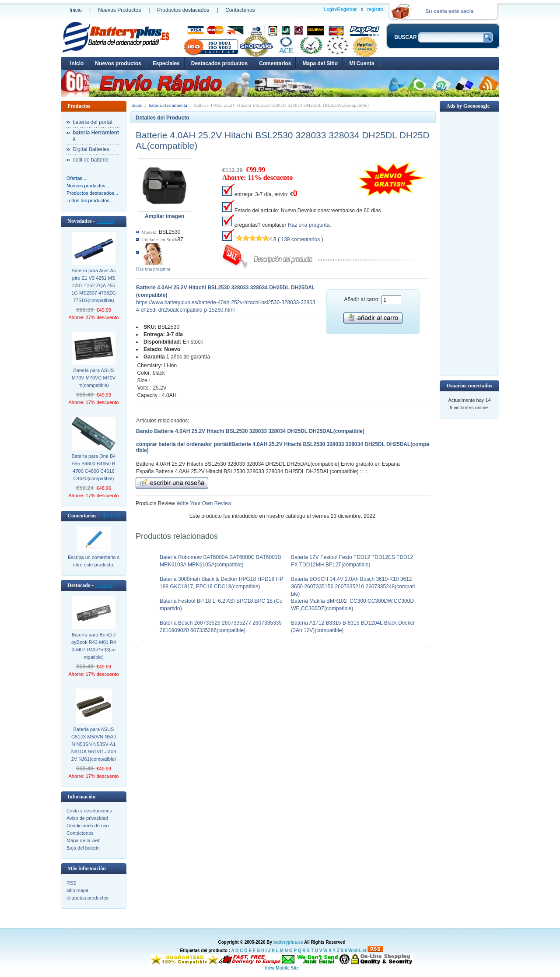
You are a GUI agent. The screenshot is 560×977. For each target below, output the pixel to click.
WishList (357, 951)
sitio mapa (77, 890)
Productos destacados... (92, 193)
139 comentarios (300, 239)
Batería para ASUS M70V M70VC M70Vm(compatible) (94, 378)
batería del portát (93, 122)
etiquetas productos (87, 898)
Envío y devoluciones (89, 811)
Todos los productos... (90, 200)
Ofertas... (76, 178)
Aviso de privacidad (87, 818)
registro (375, 9)
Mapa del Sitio (320, 63)
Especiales (166, 63)
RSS (72, 883)
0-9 (344, 951)
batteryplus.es (288, 942)
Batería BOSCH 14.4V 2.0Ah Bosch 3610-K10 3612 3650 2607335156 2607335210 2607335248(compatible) (353, 587)
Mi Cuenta (362, 63)
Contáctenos (240, 10)
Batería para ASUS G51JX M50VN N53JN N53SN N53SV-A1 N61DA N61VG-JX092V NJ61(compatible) (94, 744)
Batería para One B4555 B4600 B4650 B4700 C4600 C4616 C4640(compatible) (94, 467)
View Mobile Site (282, 968)
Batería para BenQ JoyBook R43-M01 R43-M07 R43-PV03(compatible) (94, 646)
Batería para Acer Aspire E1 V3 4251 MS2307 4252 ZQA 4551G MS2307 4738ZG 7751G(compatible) (94, 285)
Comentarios (275, 63)
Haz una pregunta (153, 269)
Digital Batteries (91, 149)
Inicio (76, 10)
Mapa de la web (84, 840)
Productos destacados (183, 10)
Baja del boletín (83, 848)
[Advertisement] (469, 243)
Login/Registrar (341, 9)
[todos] (106, 221)
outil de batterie (91, 160)
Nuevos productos (118, 63)
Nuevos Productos (119, 10)
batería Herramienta (168, 105)
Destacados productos (219, 63)
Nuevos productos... (88, 186)
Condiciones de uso (88, 826)
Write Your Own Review (203, 503)
